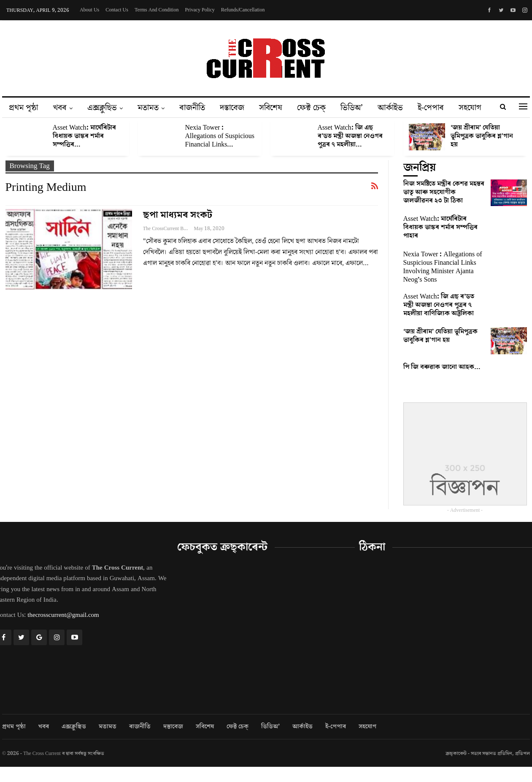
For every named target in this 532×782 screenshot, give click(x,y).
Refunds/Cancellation (243, 10)
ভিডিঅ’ (352, 108)
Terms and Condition (157, 10)
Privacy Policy (200, 10)
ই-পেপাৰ (431, 108)
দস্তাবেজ (232, 108)
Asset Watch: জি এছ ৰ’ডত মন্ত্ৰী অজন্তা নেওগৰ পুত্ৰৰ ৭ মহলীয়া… (350, 136)
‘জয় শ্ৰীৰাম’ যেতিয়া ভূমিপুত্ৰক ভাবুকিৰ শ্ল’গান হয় (482, 136)
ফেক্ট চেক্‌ (311, 108)
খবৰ (60, 108)
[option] (266, 141)
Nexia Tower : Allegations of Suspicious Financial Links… (220, 136)
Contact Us (117, 10)
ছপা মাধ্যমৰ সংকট (178, 215)
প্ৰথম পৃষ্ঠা (23, 108)
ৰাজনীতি (192, 108)
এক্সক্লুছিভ (102, 108)
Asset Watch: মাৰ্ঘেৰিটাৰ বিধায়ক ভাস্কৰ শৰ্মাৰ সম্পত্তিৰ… (84, 136)
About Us (89, 10)
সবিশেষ (271, 108)
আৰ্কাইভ (390, 108)
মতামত (148, 108)
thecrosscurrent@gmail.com (63, 615)
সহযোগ (470, 108)
